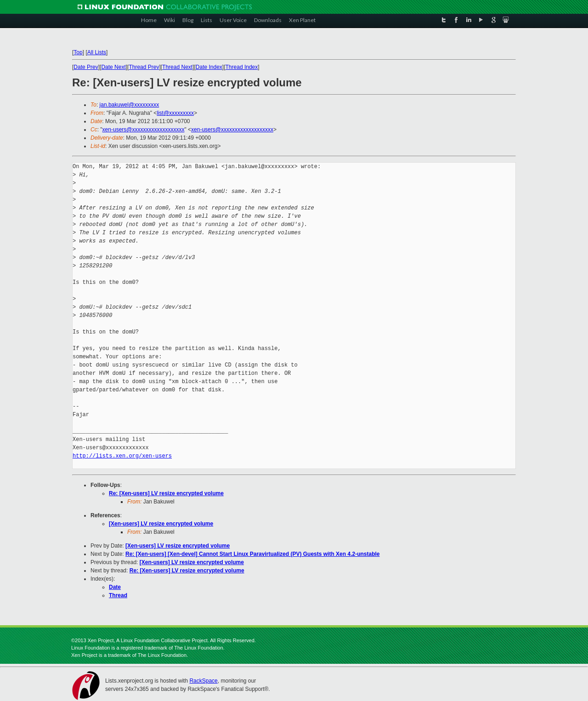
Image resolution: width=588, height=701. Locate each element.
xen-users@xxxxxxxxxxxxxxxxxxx (144, 130)
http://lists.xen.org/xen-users (122, 456)
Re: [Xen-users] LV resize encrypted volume (166, 493)
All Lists (97, 52)
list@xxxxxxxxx (175, 113)
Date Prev (86, 67)
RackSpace (203, 681)
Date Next (113, 67)
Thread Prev (144, 67)
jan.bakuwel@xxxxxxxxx (130, 105)
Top (78, 52)
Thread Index (242, 67)
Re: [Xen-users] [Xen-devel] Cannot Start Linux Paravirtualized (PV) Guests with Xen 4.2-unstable (252, 554)
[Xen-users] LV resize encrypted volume (161, 524)
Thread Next (177, 67)
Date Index (209, 67)
